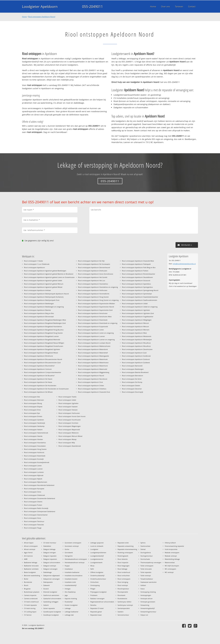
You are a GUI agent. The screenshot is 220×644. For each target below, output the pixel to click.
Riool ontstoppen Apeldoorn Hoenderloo (93, 284)
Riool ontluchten (124, 576)
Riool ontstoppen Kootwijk (34, 459)
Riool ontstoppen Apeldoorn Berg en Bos (39, 313)
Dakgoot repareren (50, 559)
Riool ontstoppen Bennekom (132, 376)
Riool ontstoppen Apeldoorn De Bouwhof (39, 376)
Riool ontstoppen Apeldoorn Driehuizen (93, 271)
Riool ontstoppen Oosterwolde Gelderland (39, 498)
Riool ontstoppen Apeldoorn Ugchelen (136, 310)
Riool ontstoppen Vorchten (68, 423)
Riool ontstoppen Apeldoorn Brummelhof (39, 366)
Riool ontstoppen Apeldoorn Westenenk (137, 336)
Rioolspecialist (123, 592)
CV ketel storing (30, 608)
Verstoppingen (146, 595)
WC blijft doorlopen (172, 566)
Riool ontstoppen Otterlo (33, 502)
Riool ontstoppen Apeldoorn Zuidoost (136, 359)
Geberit (46, 605)
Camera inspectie (30, 595)
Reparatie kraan (96, 615)
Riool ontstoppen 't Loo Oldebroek (37, 264)
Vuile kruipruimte (171, 549)
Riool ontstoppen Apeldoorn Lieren (91, 330)
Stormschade (145, 559)
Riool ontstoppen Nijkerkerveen (36, 482)
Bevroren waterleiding (32, 576)
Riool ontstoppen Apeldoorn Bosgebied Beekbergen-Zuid (45, 323)
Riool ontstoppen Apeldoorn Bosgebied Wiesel (41, 353)
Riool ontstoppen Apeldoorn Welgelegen (137, 320)
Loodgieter (94, 549)
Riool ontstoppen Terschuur (34, 521)
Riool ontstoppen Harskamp (34, 426)
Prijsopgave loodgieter (98, 592)
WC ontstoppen (170, 569)
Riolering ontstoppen (125, 553)
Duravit (46, 589)
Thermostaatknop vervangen (151, 562)
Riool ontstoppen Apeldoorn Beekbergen (39, 303)
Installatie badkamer (72, 572)
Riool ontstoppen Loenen (33, 469)
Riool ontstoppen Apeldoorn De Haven (38, 379)
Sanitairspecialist (124, 608)
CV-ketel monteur (50, 543)
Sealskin (121, 612)
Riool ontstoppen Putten (33, 505)
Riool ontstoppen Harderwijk (35, 423)
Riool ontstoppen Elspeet (33, 407)
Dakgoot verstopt (50, 566)
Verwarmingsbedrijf (148, 608)
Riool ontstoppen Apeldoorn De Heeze (38, 382)
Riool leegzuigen (124, 566)
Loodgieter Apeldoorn (40, 6)
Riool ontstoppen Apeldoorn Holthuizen (93, 290)
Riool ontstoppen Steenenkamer (36, 515)
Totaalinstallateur (147, 579)
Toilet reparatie (146, 572)
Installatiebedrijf (71, 585)
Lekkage (68, 608)
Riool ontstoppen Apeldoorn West (134, 333)
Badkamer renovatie (31, 566)
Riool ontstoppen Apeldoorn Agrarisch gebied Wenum (44, 284)
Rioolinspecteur (123, 589)
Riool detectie (123, 559)
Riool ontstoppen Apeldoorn (34, 267)
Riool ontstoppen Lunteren (34, 472)
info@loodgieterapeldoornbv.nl (184, 264)
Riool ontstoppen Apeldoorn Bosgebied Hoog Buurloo (44, 330)
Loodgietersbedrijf (97, 556)
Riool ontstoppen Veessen (68, 410)
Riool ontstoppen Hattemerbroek (36, 433)
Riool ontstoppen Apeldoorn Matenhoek (93, 359)
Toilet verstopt (146, 576)
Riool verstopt (123, 585)
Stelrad (143, 549)
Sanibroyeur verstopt (125, 605)
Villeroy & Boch (170, 543)
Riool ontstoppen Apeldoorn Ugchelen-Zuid (138, 313)
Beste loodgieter (30, 572)
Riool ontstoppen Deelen (131, 386)
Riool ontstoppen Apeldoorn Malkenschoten (94, 346)
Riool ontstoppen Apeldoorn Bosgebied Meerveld (42, 340)
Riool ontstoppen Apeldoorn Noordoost (93, 379)
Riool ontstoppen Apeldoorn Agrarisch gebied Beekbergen (45, 271)
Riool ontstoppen (124, 579)
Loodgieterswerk (96, 562)
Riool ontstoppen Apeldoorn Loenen (91, 336)
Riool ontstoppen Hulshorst (34, 452)
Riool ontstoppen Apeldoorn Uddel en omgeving (140, 307)
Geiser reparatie (49, 608)
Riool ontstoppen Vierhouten (69, 413)
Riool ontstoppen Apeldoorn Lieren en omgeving (96, 333)
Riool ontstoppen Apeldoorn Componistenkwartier (43, 372)
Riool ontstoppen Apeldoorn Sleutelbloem (137, 277)
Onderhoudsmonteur (98, 579)
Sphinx (143, 543)
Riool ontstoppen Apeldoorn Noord (42, 17)
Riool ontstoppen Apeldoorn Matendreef (93, 353)
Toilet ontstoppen (147, 566)
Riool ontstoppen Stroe (32, 518)
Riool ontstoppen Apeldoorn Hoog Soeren (93, 297)
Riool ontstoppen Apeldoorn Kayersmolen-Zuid (95, 310)
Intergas (68, 589)
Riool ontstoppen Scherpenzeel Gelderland (40, 511)
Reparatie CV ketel (97, 608)
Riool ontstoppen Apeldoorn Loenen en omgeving (96, 340)
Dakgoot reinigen (50, 553)
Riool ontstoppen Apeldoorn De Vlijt (91, 261)
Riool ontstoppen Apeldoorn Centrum (38, 369)
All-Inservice (28, 556)
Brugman (27, 589)
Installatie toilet (70, 582)
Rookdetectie (122, 599)
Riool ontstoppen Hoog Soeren (35, 449)
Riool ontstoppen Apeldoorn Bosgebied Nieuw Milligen (44, 343)
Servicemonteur (123, 615)
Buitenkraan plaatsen (32, 592)
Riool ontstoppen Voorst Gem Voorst (72, 416)
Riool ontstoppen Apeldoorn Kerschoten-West (95, 317)
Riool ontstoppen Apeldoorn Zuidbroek (136, 356)
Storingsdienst (146, 553)
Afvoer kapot (29, 543)
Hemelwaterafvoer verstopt (75, 562)
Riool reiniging (123, 582)
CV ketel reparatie (30, 605)
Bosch (26, 585)
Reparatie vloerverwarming (127, 549)
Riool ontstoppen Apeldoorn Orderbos (92, 389)
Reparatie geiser (96, 612)
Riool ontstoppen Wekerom (69, 433)
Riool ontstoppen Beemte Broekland (135, 372)
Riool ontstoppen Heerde (33, 436)
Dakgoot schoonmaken (52, 562)
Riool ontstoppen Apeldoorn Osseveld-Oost (94, 392)
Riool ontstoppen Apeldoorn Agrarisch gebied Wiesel (43, 287)
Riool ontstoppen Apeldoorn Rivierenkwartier (138, 274)
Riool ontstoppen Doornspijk (133, 392)
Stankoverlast (145, 546)
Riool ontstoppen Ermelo (33, 416)
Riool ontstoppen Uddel (67, 400)
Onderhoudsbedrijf (97, 576)
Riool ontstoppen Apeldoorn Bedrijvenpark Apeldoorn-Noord (46, 294)
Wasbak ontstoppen (172, 553)
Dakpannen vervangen (52, 579)
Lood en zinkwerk (97, 546)
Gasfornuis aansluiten (51, 595)
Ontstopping (95, 585)
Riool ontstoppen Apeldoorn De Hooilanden (40, 386)
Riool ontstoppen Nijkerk (33, 479)
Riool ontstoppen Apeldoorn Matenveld (93, 369)
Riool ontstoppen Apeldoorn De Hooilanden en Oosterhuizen (46, 389)
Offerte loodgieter (97, 572)
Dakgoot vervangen (50, 569)
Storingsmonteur (147, 556)
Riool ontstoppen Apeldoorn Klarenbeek (93, 320)
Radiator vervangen (97, 599)
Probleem (94, 595)
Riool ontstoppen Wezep (67, 439)
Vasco (143, 589)
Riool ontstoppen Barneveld (132, 366)
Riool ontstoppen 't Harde (33, 261)
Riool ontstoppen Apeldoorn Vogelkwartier (138, 317)
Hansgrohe (69, 556)
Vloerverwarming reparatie (174, 546)
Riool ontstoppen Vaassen (68, 407)
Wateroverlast (170, 562)
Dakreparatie (48, 582)
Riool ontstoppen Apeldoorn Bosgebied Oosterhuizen (44, 346)
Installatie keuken (71, 579)
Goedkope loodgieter (51, 615)
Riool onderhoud (124, 572)
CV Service (28, 615)
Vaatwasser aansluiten (149, 582)
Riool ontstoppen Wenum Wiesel (70, 436)
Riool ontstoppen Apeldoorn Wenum (135, 323)
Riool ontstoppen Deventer (132, 389)
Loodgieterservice (97, 559)
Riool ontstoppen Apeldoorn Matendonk (93, 349)
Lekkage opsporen (97, 543)
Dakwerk (47, 585)
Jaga (66, 595)
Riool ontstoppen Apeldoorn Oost (90, 382)
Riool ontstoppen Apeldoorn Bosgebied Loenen (41, 336)
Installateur (69, 569)
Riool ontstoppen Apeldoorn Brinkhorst (38, 356)
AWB (26, 559)
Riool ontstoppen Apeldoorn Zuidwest (136, 363)
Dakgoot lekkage (49, 549)
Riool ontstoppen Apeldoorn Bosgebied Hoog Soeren (43, 333)
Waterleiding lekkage (172, 559)
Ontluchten (94, 582)
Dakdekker (47, 546)
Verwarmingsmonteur (148, 612)
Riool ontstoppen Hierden (33, 439)
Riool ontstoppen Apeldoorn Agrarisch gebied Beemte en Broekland (49, 274)
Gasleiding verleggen (51, 602)
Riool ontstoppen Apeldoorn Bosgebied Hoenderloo (43, 326)
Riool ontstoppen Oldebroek (34, 495)
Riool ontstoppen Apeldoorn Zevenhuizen (137, 349)
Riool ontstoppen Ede (32, 397)
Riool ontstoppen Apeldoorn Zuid (134, 353)
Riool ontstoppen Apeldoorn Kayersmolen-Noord (96, 307)
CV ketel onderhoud (31, 602)
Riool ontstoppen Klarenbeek (35, 456)
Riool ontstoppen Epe (32, 413)
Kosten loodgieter (71, 605)
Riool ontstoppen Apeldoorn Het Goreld (93, 277)
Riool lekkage (122, 569)
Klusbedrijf (69, 602)
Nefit (92, 569)
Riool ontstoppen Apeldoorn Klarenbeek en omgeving (98, 323)
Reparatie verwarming (126, 546)
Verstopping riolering (148, 592)
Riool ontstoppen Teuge (33, 528)
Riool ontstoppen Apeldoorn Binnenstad (39, 317)
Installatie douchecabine (74, 576)
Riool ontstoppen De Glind (132, 379)
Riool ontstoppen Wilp (67, 443)
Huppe (67, 566)
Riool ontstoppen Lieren (33, 466)
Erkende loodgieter (50, 592)
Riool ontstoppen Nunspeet (34, 489)
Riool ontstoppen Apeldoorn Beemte (37, 310)
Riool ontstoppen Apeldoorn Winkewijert (137, 340)
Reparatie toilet (123, 543)
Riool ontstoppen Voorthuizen (70, 420)
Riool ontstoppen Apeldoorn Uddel (135, 303)
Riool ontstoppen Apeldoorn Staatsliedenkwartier (140, 297)
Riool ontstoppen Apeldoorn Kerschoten (93, 313)
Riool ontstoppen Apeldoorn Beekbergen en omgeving (44, 307)
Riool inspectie (123, 562)
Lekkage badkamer (71, 612)
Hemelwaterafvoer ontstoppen (76, 559)
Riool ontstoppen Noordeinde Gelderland (39, 485)
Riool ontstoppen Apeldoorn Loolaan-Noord (94, 343)
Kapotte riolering (71, 599)
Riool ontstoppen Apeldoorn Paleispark (136, 264)
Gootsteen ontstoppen (73, 543)
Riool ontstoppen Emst (32, 410)
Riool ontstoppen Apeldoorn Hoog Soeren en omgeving (98, 300)
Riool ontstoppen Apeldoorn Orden (91, 386)
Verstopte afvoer (146, 599)
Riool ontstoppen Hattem (33, 430)
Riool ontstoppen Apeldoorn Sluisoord (136, 280)
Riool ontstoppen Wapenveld (69, 430)
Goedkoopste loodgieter (52, 612)
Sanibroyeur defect (124, 602)
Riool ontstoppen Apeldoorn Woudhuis (136, 343)
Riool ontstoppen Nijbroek (34, 475)
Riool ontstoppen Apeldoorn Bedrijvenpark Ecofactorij (44, 297)
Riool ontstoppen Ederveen (34, 400)
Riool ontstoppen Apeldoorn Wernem (136, 330)
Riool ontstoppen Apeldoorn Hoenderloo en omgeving (98, 287)
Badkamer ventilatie (31, 569)
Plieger (93, 589)
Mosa (92, 566)
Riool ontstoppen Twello (67, 397)
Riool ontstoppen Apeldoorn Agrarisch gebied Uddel (43, 280)
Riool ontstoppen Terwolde (34, 525)
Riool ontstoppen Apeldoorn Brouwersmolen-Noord (43, 359)
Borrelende (28, 582)
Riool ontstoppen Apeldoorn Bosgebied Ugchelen (42, 349)
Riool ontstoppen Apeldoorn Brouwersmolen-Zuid (42, 363)
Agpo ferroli (28, 553)
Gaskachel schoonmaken (52, 599)
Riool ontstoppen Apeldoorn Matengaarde (93, 356)
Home (24, 17)
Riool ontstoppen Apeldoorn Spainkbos (136, 284)
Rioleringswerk (123, 556)
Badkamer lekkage (31, 562)
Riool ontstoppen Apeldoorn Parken (135, 271)
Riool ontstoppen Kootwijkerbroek (37, 462)
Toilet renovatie (146, 569)
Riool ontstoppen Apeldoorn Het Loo (92, 280)
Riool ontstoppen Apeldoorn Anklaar (37, 290)
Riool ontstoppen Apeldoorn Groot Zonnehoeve (96, 274)
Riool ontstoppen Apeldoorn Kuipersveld (93, 326)
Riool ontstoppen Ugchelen (68, 403)
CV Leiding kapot (30, 612)
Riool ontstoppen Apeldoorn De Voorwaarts (94, 264)
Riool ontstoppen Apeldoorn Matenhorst (93, 366)
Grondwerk (69, 553)
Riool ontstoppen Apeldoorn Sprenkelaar (137, 294)
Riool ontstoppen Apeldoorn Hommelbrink (94, 294)
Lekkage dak (69, 615)
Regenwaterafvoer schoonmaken (102, 602)
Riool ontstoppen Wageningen (70, 426)
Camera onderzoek (31, 599)
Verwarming (145, 605)
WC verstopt (169, 572)
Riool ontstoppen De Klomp (132, 382)
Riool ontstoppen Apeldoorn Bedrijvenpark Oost (42, 300)
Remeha (93, 605)
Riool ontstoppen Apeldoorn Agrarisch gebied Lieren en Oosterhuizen (49, 277)
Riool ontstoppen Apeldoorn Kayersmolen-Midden (96, 303)
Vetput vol (144, 615)
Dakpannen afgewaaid (51, 576)
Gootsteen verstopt (72, 546)
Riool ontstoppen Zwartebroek (70, 446)
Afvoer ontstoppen (31, 546)
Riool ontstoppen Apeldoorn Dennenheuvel (94, 267)
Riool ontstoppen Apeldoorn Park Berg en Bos (139, 267)
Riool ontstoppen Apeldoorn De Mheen (38, 392)
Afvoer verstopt (30, 549)
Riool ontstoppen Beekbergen (133, 369)
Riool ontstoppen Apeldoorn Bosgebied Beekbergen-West (45, 320)
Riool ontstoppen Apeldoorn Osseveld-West (138, 261)
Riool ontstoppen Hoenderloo (35, 443)
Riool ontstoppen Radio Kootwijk (36, 508)
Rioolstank (121, 595)
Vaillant (143, 585)
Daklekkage (47, 572)
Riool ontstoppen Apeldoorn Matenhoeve (93, 363)
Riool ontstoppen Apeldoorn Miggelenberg (94, 372)
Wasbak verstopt (171, 556)
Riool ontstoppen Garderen (34, 420)
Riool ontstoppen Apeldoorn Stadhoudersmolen (140, 300)
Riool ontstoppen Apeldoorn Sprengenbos (137, 287)
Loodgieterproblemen (98, 553)
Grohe (67, 549)
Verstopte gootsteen (148, 602)
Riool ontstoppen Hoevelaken (35, 446)
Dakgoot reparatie (50, 556)
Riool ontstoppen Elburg (33, 403)
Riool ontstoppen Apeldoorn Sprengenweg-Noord (140, 290)
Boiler (26, 579)
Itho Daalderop (70, 592)
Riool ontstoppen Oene (33, 492)
